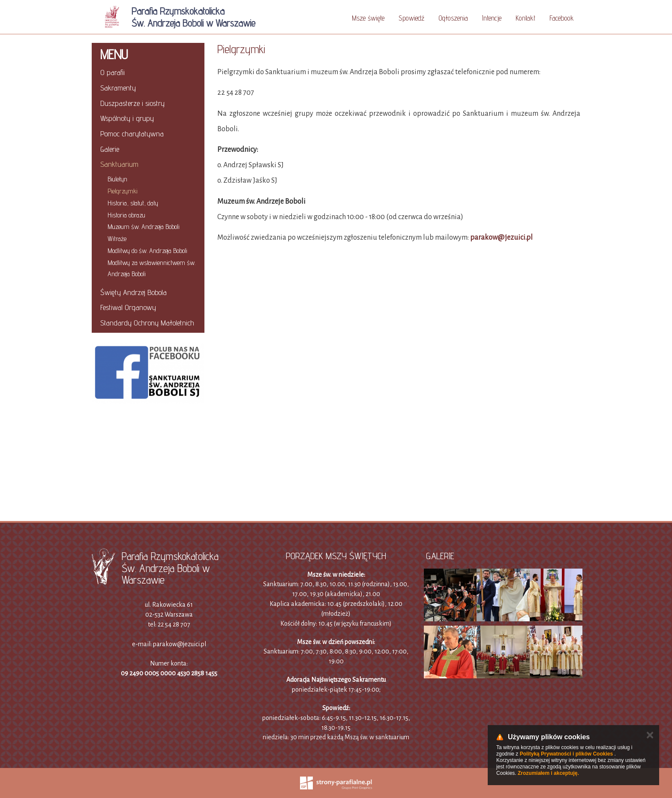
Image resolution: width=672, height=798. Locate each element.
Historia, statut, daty (133, 203)
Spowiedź (411, 18)
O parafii (112, 72)
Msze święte (368, 18)
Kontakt (525, 18)
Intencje (492, 18)
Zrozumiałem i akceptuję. (548, 773)
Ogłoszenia (453, 18)
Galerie (110, 149)
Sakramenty (118, 88)
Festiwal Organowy (128, 307)
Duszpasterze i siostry (132, 103)
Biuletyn (117, 179)
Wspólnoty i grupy (127, 118)
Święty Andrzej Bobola (133, 292)
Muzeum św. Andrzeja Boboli (144, 227)
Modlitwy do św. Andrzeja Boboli (147, 251)
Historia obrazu (126, 215)
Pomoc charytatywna (132, 134)
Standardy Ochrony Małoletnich (147, 323)
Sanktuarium (119, 164)
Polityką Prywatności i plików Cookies (566, 754)
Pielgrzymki (123, 191)
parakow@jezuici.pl (501, 238)
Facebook (562, 18)
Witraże (117, 239)
